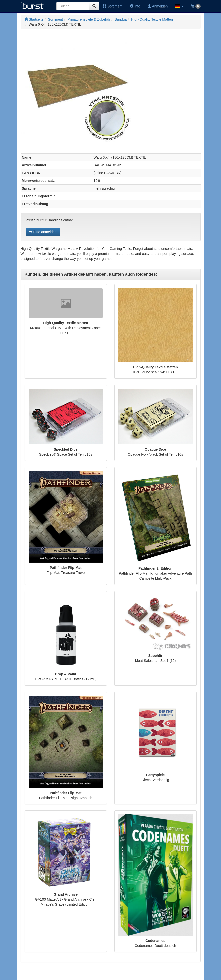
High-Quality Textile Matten (152, 19)
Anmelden (158, 6)
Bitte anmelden (43, 232)
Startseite (34, 19)
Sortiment (113, 6)
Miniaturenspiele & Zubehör (89, 19)
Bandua (121, 19)
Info (135, 6)
